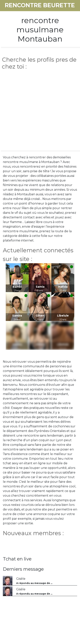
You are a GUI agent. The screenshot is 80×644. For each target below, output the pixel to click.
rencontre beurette (40, 5)
